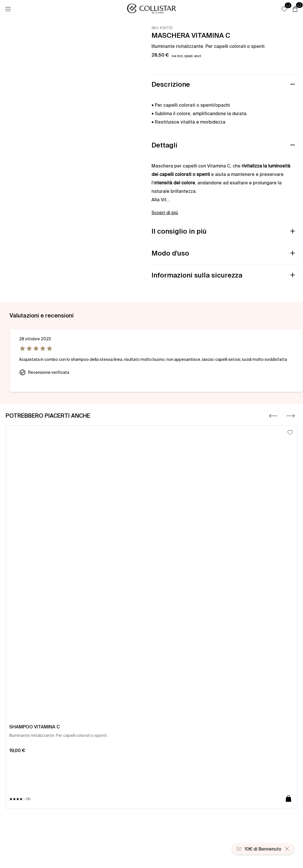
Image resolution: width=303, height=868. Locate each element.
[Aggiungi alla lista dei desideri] (290, 432)
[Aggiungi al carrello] (289, 799)
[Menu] (8, 9)
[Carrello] (295, 9)
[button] (284, 9)
